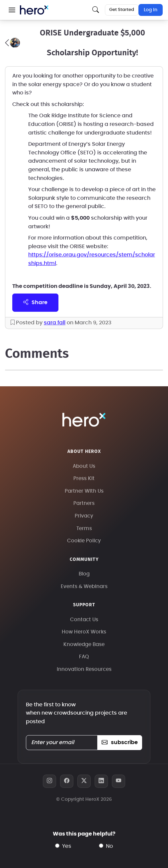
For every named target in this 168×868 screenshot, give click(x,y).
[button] (12, 10)
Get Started (122, 10)
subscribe (120, 742)
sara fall (55, 323)
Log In (151, 10)
